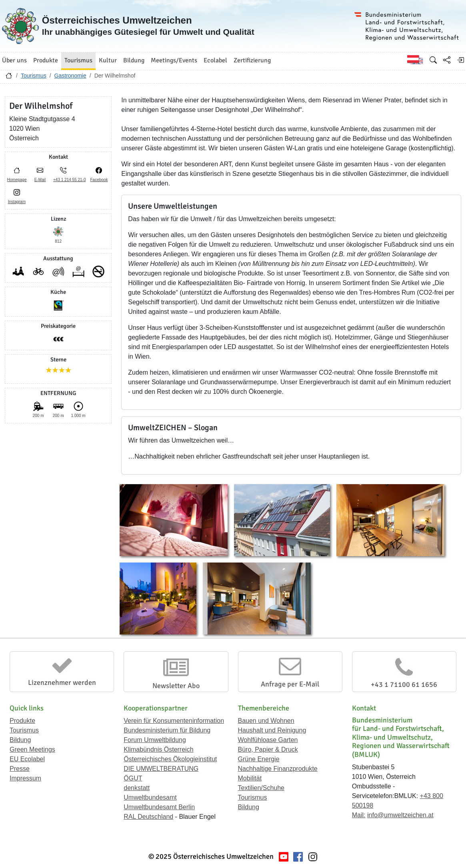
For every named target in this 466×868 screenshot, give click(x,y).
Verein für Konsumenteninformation (174, 721)
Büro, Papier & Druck (268, 749)
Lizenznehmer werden (62, 682)
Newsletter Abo (176, 686)
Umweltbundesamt (150, 797)
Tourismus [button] (78, 60)
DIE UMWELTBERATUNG (161, 769)
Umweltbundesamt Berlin (159, 807)
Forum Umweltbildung (155, 740)
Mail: (359, 815)
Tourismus (34, 76)
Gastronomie (70, 76)
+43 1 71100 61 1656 (404, 684)
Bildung (20, 740)
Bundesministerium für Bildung (167, 730)
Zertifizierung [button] (252, 60)
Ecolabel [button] (215, 60)
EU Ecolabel (27, 759)
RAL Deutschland (148, 817)
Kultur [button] (108, 60)
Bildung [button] (134, 60)
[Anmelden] (460, 60)
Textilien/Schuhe (261, 788)
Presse (20, 769)
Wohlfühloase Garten (268, 740)
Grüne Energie (259, 759)
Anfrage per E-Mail (290, 684)
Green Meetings (32, 749)
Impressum (25, 778)
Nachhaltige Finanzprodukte (278, 769)
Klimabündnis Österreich (158, 749)
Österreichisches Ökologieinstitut (170, 759)
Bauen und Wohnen (266, 721)
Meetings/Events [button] (174, 60)
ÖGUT (133, 778)
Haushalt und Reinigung (272, 730)
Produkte (22, 721)
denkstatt (137, 788)
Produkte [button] (46, 60)
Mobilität (250, 778)
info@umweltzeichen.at (400, 815)
